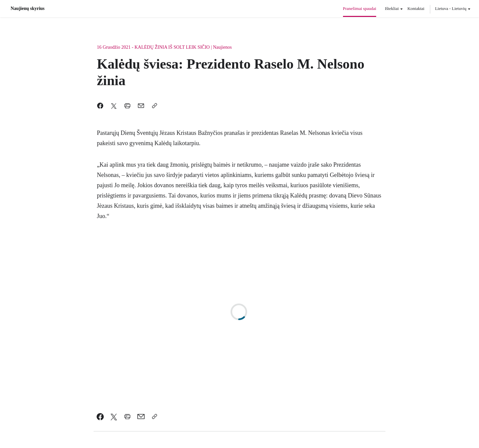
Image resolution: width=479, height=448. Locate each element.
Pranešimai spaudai (360, 8)
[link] (100, 417)
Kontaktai (416, 8)
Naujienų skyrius (28, 9)
